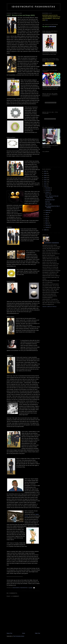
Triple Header (48, 204)
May (46, 219)
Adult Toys (48, 202)
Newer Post (9, 633)
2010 (45, 186)
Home (24, 633)
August (47, 212)
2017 (45, 171)
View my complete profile (49, 307)
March (47, 223)
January (47, 227)
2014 (45, 178)
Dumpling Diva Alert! (50, 200)
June (47, 217)
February (48, 225)
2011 (45, 184)
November (48, 190)
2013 (45, 180)
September (48, 210)
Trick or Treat (48, 194)
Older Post (37, 633)
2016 (45, 173)
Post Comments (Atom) (19, 636)
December (48, 188)
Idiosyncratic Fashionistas (34, 7)
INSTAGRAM (53, 27)
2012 (45, 182)
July (46, 215)
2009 (45, 230)
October (47, 192)
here (47, 20)
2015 (45, 175)
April (47, 221)
